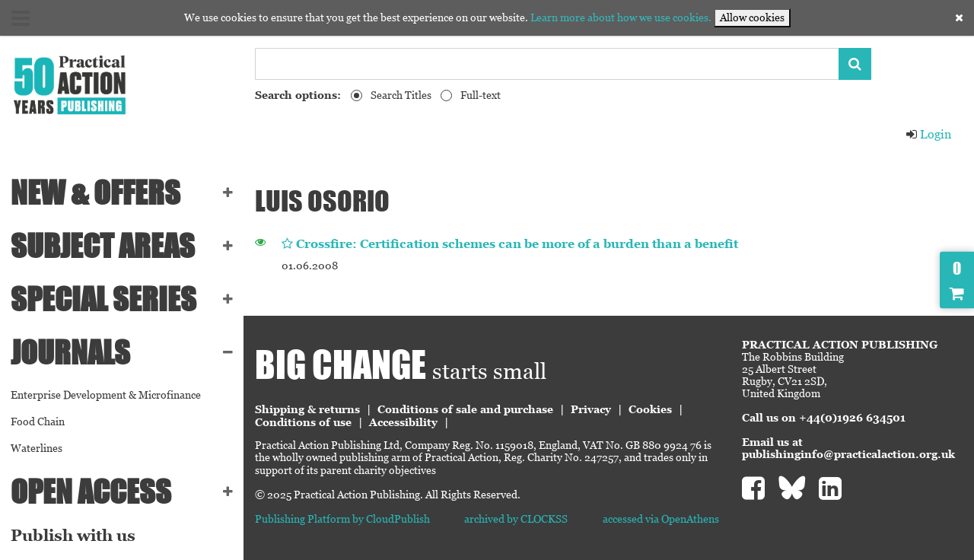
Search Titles (401, 95)
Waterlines (37, 448)
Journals (70, 352)
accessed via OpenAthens (661, 519)
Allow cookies (752, 17)
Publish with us (73, 536)
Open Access (91, 492)
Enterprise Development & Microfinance (106, 395)
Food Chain (38, 422)
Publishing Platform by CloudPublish (342, 519)
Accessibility (403, 422)
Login (928, 134)
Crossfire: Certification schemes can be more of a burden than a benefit (517, 244)
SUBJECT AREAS (103, 246)
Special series (103, 299)
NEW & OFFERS (95, 192)
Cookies (650, 409)
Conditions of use (303, 422)
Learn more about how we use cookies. (621, 17)
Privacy (591, 409)
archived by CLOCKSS (516, 519)
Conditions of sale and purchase (465, 409)
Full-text (481, 95)
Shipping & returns (307, 409)
